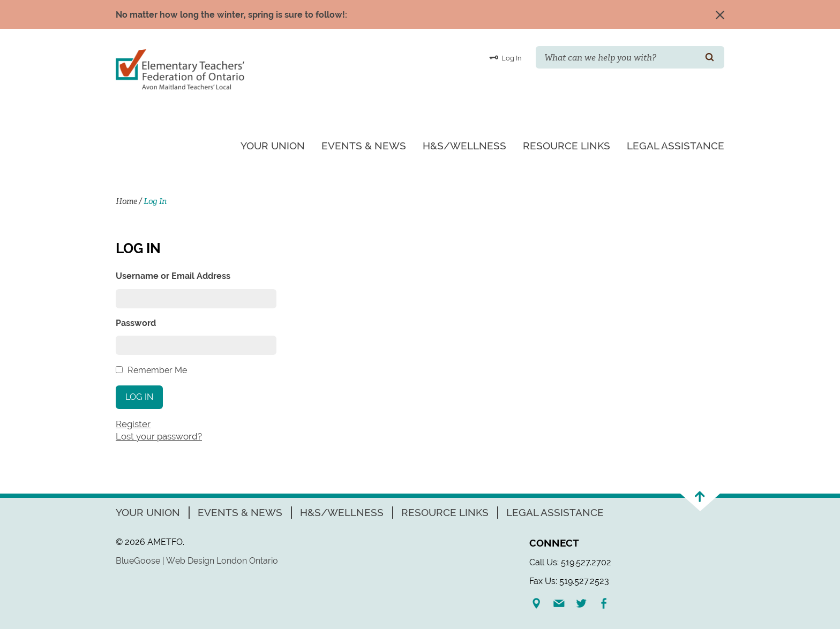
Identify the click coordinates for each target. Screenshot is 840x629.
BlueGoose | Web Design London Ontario (197, 561)
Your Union (273, 146)
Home (126, 201)
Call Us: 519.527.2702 (570, 562)
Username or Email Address (173, 276)
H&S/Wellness (464, 146)
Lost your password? (159, 436)
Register (133, 424)
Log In (505, 57)
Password (136, 323)
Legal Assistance (676, 146)
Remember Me (157, 370)
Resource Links (567, 146)
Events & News (364, 146)
